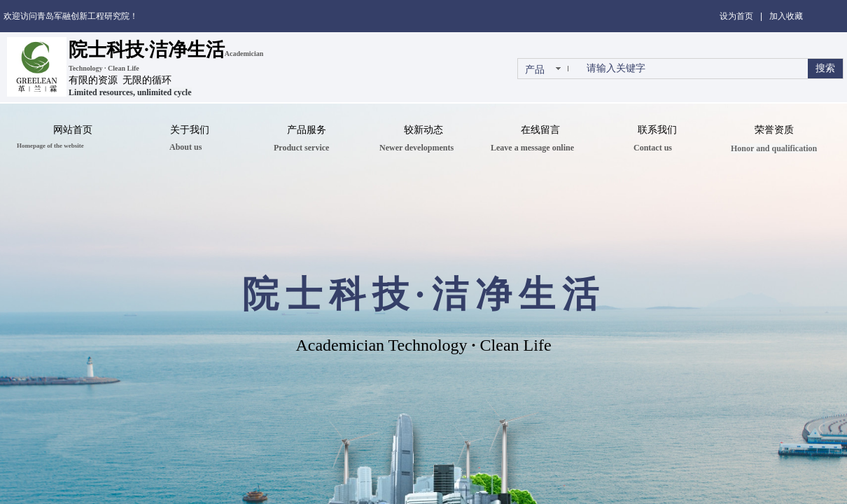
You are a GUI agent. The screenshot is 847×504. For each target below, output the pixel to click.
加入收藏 (786, 16)
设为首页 (736, 16)
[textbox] (694, 69)
